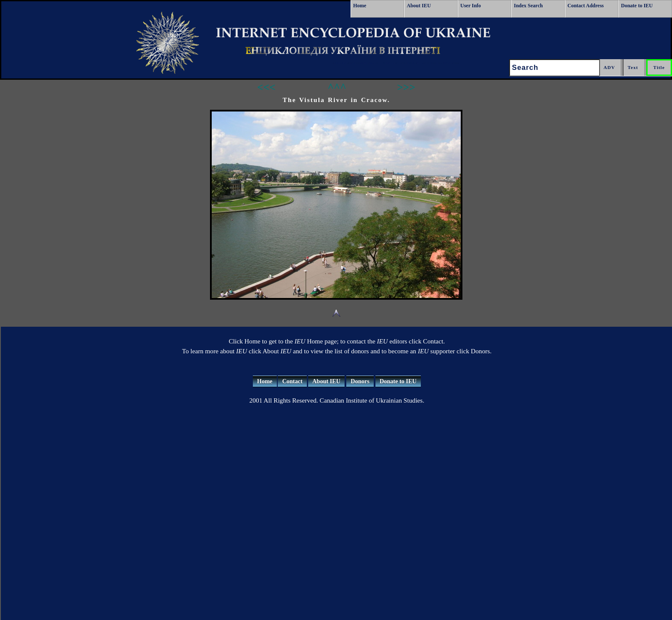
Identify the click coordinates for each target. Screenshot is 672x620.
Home (360, 6)
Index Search (528, 6)
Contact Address (586, 6)
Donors (360, 381)
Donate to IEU (637, 6)
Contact (292, 381)
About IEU (419, 6)
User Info (471, 6)
